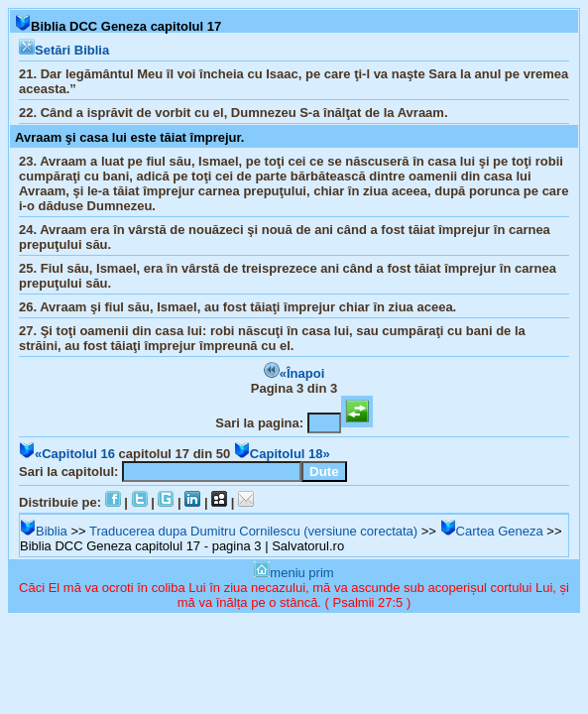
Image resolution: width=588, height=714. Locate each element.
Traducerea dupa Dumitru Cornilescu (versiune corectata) (253, 531)
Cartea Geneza (492, 531)
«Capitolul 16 (67, 454)
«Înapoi (294, 373)
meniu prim (294, 573)
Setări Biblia (64, 50)
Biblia (44, 531)
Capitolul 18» (282, 454)
